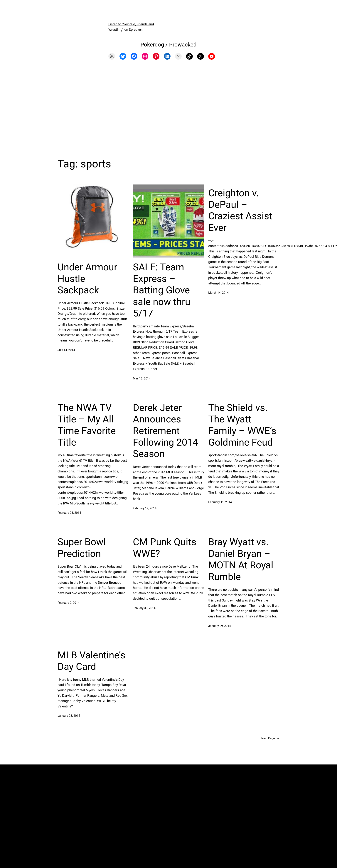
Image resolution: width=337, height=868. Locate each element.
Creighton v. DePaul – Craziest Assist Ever (240, 210)
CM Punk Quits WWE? (165, 548)
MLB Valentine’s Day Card (91, 661)
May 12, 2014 (142, 378)
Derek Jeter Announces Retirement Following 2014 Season (166, 431)
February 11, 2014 (220, 502)
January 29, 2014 (220, 626)
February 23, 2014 (69, 513)
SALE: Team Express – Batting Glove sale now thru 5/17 (162, 290)
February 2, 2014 (68, 603)
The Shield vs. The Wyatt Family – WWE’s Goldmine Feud (242, 425)
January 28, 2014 (69, 716)
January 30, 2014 (144, 608)
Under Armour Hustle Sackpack (87, 279)
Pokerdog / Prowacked (169, 45)
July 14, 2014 (66, 350)
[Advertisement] (168, 108)
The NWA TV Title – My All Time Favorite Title (87, 425)
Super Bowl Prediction (82, 548)
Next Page (270, 738)
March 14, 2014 (218, 293)
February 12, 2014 (145, 508)
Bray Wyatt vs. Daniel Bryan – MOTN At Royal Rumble (241, 559)
